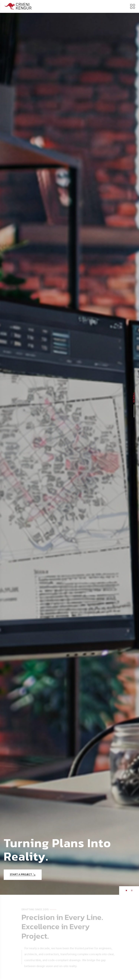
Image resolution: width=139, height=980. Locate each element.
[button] (126, 890)
